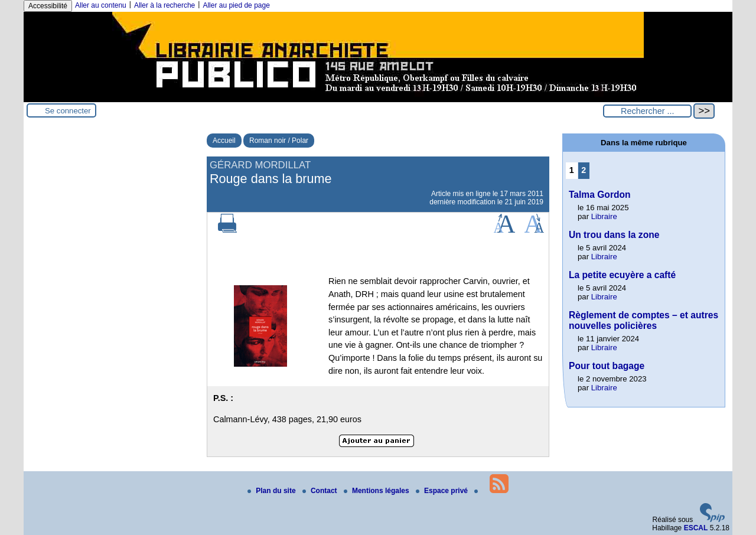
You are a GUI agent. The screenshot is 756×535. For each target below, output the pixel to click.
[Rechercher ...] (647, 111)
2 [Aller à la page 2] (584, 170)
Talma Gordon (600, 195)
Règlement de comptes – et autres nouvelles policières (643, 320)
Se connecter (68, 111)
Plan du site (273, 491)
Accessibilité (48, 6)
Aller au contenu (101, 5)
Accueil (224, 141)
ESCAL (696, 528)
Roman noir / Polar (279, 141)
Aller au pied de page (236, 5)
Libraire (604, 216)
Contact (321, 491)
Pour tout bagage (607, 366)
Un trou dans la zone (614, 235)
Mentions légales (377, 491)
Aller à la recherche (164, 5)
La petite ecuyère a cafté (622, 275)
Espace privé (443, 491)
